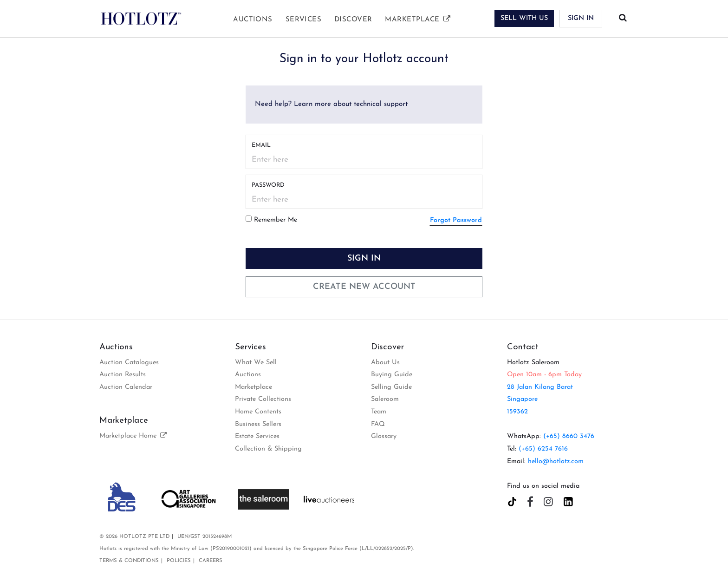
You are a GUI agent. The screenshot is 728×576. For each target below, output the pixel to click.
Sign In (581, 18)
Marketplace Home (134, 436)
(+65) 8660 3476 (569, 436)
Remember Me (276, 220)
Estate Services (257, 436)
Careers (211, 561)
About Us (385, 363)
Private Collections (263, 399)
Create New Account (364, 287)
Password (268, 185)
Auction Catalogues (129, 363)
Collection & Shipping (268, 449)
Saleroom (385, 399)
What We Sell (256, 363)
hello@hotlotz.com (556, 461)
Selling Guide (391, 387)
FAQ (378, 424)
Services (304, 20)
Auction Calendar (126, 387)
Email (261, 145)
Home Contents (258, 412)
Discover (353, 20)
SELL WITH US (524, 18)
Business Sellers (258, 424)
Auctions (253, 20)
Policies (179, 561)
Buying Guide (392, 375)
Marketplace (418, 20)
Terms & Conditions (129, 561)
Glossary (384, 436)
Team (379, 412)
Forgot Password (456, 220)
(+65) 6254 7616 (543, 449)
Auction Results (123, 375)
